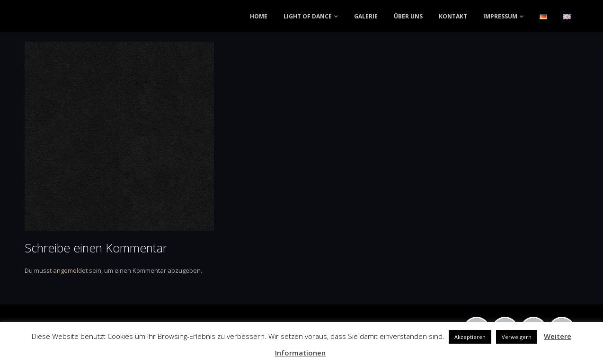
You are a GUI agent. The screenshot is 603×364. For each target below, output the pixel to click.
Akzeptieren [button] (470, 337)
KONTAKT (453, 16)
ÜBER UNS (408, 16)
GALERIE (366, 16)
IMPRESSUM (500, 16)
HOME (259, 16)
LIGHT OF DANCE (308, 16)
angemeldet (70, 270)
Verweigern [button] (517, 337)
